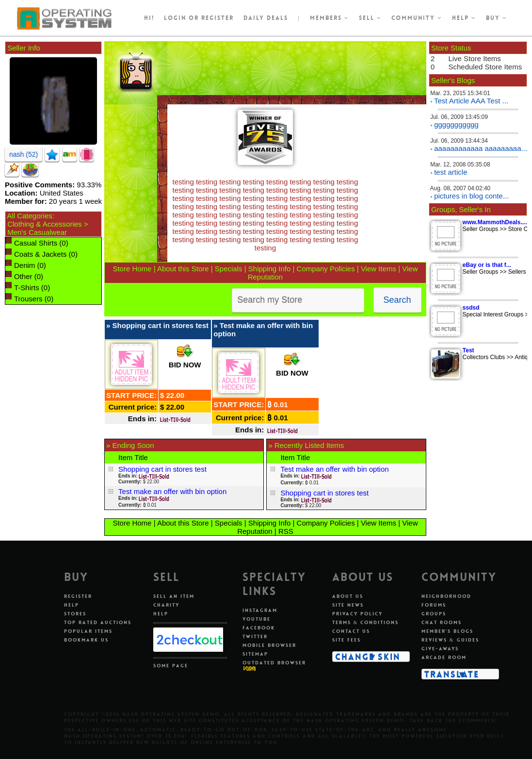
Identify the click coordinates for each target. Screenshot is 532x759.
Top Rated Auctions (98, 622)
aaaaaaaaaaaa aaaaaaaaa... (481, 148)
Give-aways (440, 649)
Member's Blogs (447, 631)
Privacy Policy (357, 614)
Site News (348, 605)
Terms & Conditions (366, 622)
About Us (348, 596)
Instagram (260, 610)
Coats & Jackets (40, 254)
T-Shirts (27, 288)
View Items (379, 269)
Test (468, 350)
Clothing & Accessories (44, 224)
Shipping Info (270, 269)
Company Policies (326, 269)
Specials (229, 269)
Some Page (171, 666)
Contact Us (351, 631)
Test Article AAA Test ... (471, 101)
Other (23, 276)
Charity (166, 605)
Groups (434, 614)
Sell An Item (174, 596)
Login (175, 18)
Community (417, 18)
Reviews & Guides (450, 640)
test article (451, 172)
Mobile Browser (269, 645)
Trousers (28, 299)
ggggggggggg (456, 124)
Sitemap (255, 654)
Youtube (257, 619)
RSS (286, 531)
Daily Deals (266, 18)
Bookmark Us (86, 640)
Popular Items (88, 631)
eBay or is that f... (487, 265)
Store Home (132, 269)
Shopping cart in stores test (161, 325)
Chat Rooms (442, 622)
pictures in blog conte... (471, 196)
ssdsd (471, 308)
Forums (434, 605)
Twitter (255, 636)
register (218, 18)
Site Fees (347, 640)
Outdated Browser (274, 663)
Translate (452, 674)
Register (78, 596)
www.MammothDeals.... (495, 222)
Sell (370, 18)
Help (464, 18)
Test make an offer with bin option (172, 491)
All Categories (29, 216)
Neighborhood (446, 596)
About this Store (183, 269)
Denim (24, 265)
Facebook (259, 628)
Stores (75, 614)
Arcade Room (444, 657)
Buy (497, 18)
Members (330, 18)
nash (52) (24, 154)
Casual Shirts (36, 243)
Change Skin (368, 657)
